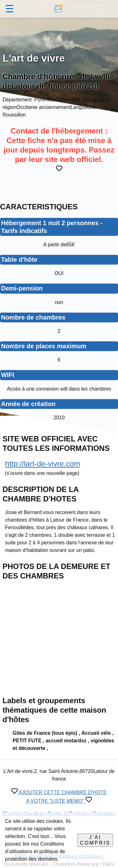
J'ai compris (95, 840)
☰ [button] (10, 9)
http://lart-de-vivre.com (43, 464)
